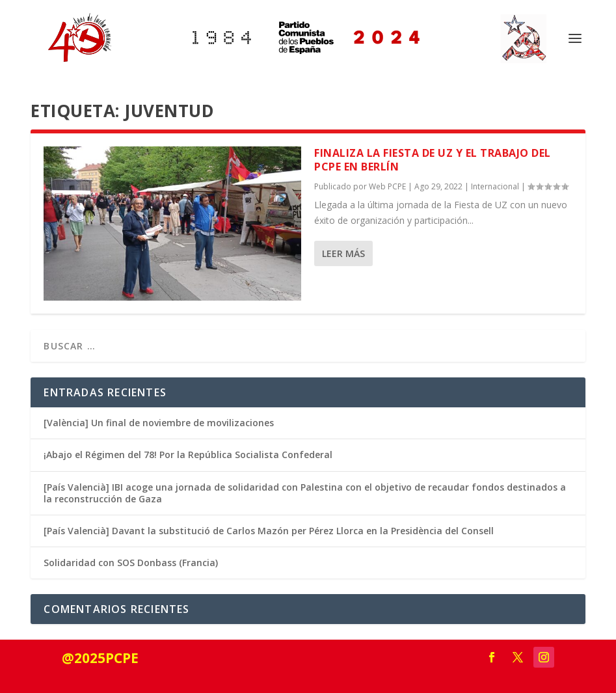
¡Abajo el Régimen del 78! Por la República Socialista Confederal (188, 455)
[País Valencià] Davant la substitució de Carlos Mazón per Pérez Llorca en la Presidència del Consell (269, 531)
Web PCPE (387, 186)
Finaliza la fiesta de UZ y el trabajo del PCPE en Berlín (433, 160)
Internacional (495, 186)
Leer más (343, 253)
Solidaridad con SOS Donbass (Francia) (131, 563)
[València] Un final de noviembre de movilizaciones (159, 423)
